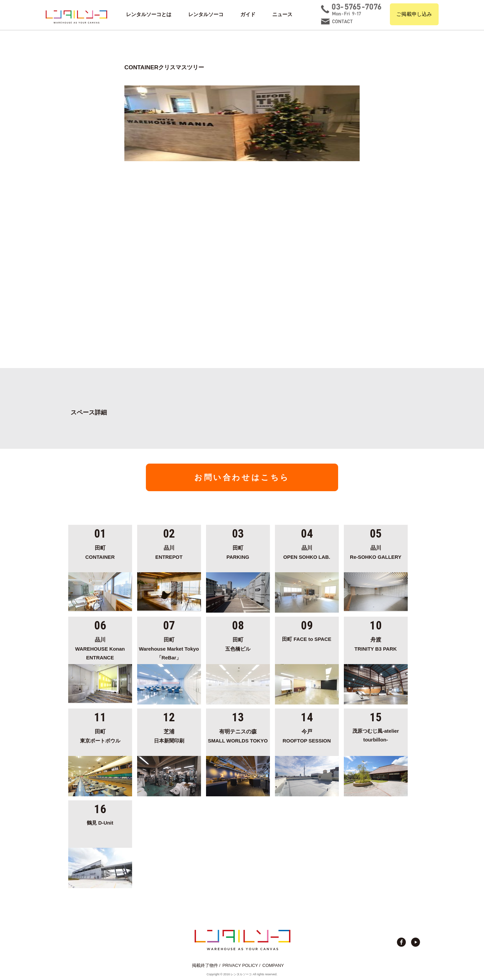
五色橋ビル (238, 643)
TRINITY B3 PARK (376, 643)
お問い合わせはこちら (242, 477)
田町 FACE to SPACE (307, 639)
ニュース (282, 14)
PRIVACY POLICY (240, 965)
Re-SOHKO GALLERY (376, 551)
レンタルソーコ (206, 14)
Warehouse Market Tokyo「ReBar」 (169, 648)
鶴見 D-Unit (100, 823)
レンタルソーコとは (149, 14)
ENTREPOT (169, 551)
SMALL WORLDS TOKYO (238, 735)
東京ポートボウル (100, 735)
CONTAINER (100, 551)
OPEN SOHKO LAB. (307, 551)
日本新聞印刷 (169, 735)
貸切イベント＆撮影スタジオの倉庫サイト (76, 17)
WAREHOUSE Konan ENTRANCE (100, 648)
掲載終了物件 (205, 965)
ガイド (248, 14)
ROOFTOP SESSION (307, 735)
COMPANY (273, 965)
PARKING (238, 551)
